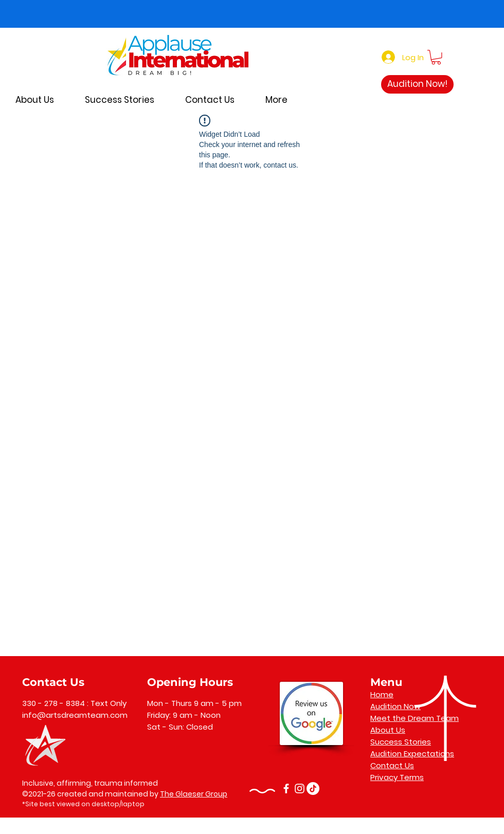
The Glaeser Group (194, 794)
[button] (436, 57)
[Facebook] (286, 788)
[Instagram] (300, 788)
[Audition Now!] (417, 84)
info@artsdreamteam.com (75, 715)
